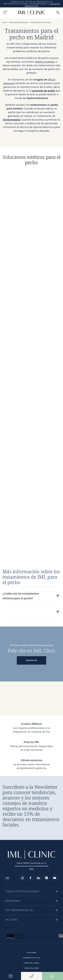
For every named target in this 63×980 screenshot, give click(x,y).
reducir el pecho (45, 62)
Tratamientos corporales (18, 22)
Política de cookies (32, 963)
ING (7, 878)
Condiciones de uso (32, 958)
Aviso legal (32, 952)
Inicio (5, 22)
